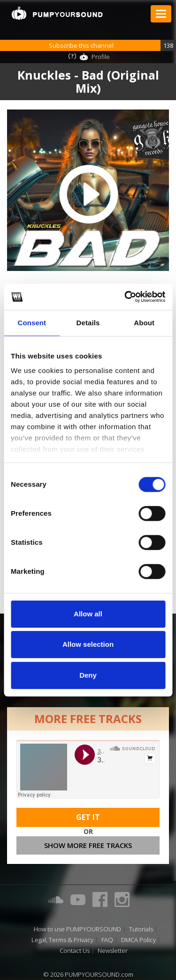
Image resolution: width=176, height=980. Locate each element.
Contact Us (75, 951)
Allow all (88, 614)
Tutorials (141, 929)
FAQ (107, 940)
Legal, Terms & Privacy (62, 940)
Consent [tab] (32, 323)
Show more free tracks (88, 845)
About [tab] (144, 323)
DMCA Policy (138, 940)
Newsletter (113, 951)
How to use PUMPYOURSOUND (77, 929)
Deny (88, 675)
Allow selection (88, 644)
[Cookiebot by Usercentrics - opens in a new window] (125, 297)
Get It (88, 817)
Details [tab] (88, 323)
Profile (101, 57)
